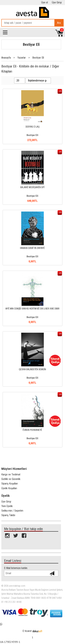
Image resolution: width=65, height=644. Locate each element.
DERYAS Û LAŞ (32, 127)
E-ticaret (27, 631)
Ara (59, 23)
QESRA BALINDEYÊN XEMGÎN (32, 369)
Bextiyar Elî (31, 44)
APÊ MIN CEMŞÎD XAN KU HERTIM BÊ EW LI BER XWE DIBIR (32, 309)
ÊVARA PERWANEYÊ (32, 430)
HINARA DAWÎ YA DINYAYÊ (32, 248)
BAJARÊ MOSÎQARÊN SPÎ (32, 187)
